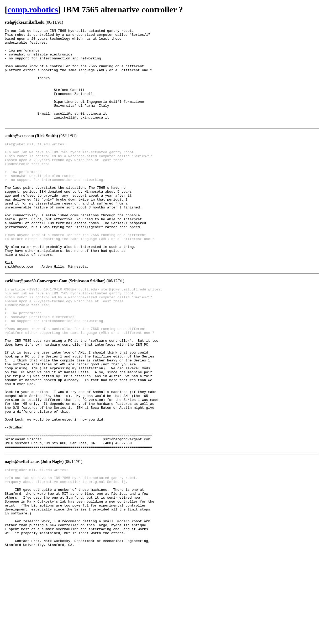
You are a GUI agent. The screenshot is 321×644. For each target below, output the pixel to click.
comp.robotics (33, 9)
